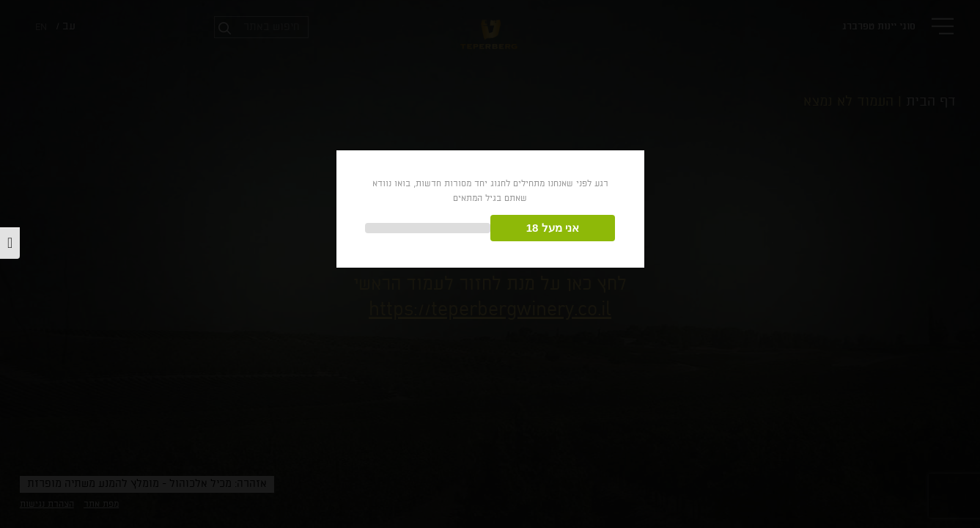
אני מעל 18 (553, 228)
